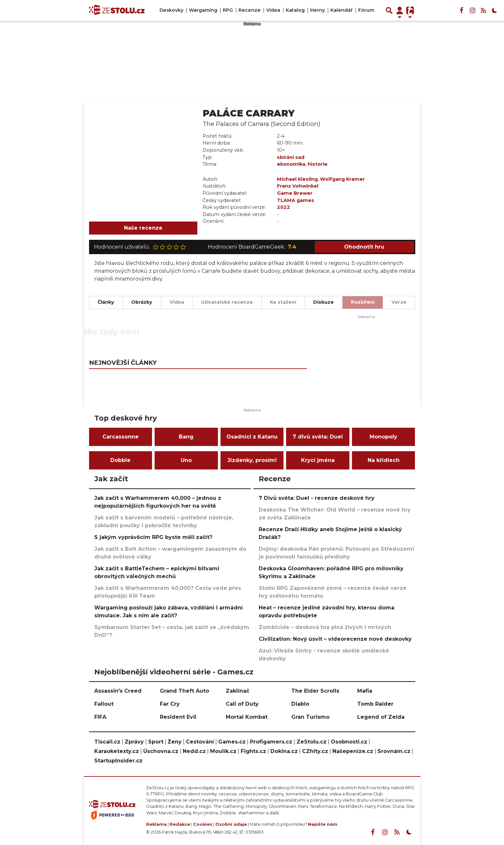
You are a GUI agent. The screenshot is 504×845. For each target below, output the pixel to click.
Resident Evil (178, 717)
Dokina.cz (284, 751)
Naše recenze (143, 228)
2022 (283, 207)
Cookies (203, 824)
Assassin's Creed (118, 691)
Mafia (365, 691)
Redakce (180, 824)
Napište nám (323, 824)
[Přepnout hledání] (389, 10)
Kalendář (342, 10)
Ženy (175, 742)
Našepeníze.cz (353, 751)
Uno (186, 460)
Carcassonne (121, 437)
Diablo (300, 704)
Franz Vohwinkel (298, 186)
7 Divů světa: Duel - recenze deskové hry (317, 498)
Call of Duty (242, 704)
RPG (228, 10)
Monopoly (383, 437)
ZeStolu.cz (312, 742)
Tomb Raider (375, 704)
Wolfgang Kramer (343, 179)
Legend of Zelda (381, 717)
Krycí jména (318, 460)
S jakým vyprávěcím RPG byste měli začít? (153, 537)
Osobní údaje (231, 824)
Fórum (366, 10)
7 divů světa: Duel (318, 437)
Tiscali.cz (107, 742)
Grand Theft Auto (184, 691)
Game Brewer (295, 193)
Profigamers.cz (271, 742)
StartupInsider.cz (118, 761)
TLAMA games (296, 200)
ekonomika (291, 164)
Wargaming (203, 10)
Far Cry (170, 704)
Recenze (250, 10)
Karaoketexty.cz (117, 751)
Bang (186, 437)
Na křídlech (384, 460)
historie (318, 164)
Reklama (156, 824)
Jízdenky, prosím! (252, 460)
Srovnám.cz (394, 751)
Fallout (104, 704)
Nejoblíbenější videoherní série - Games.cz (174, 672)
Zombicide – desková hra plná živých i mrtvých (325, 627)
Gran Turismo (310, 717)
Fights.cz (253, 751)
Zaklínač (237, 691)
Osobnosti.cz (349, 742)
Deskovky (171, 10)
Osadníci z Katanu (252, 437)
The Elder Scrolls (315, 691)
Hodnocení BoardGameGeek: (252, 247)
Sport (156, 742)
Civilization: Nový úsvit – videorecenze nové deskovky (335, 639)
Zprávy (134, 742)
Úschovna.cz (161, 751)
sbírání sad (291, 157)
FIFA (100, 717)
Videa (273, 10)
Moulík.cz (223, 751)
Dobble (120, 460)
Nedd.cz (194, 751)
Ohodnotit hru (364, 247)
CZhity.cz (315, 751)
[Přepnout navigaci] (400, 10)
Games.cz (232, 742)
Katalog (295, 10)
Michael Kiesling (297, 179)
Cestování (200, 742)
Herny (318, 10)
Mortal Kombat (247, 717)
